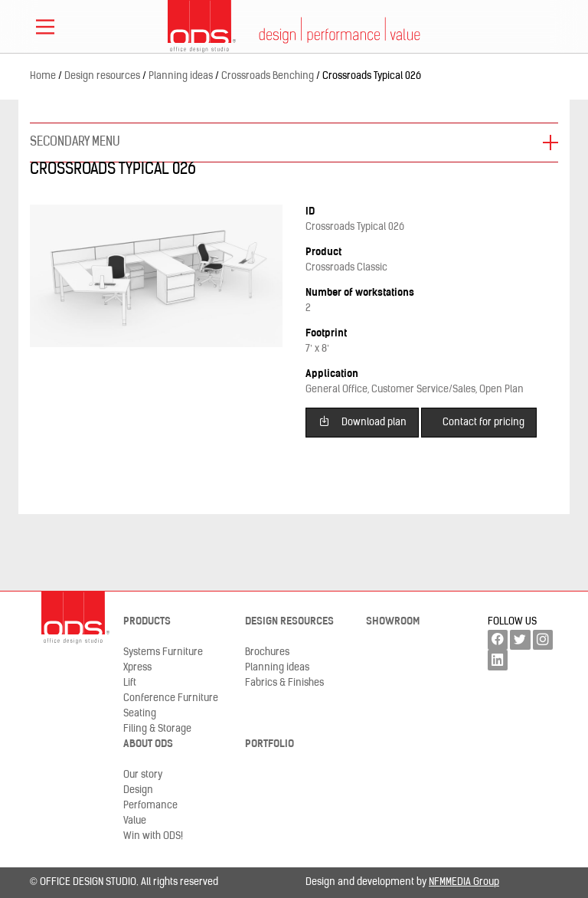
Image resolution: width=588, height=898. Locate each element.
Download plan (363, 421)
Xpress (137, 668)
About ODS (148, 744)
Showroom (393, 622)
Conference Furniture (171, 698)
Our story (143, 775)
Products (147, 622)
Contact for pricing (483, 423)
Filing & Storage (157, 729)
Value (135, 821)
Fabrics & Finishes (284, 683)
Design (138, 790)
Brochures (267, 652)
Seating (140, 714)
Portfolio (269, 744)
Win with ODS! (153, 836)
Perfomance (150, 806)
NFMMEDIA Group (464, 882)
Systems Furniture (163, 652)
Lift (130, 683)
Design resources (289, 622)
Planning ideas (277, 668)
